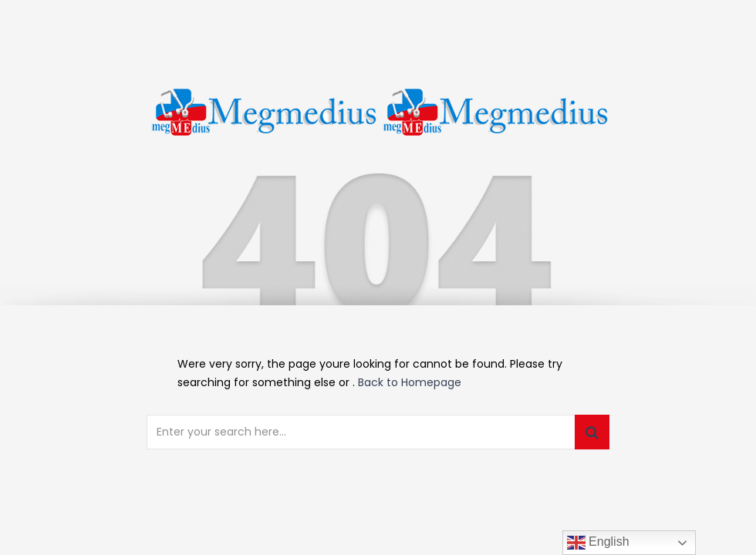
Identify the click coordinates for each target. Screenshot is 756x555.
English (598, 543)
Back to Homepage (410, 382)
